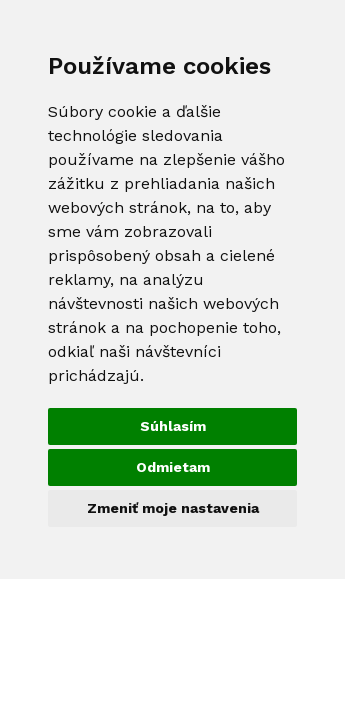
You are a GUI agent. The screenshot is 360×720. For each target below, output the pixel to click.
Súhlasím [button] (173, 426)
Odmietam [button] (173, 467)
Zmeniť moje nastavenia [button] (173, 508)
